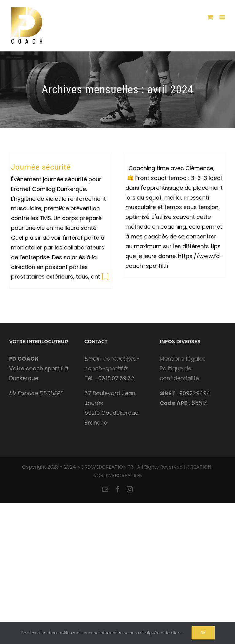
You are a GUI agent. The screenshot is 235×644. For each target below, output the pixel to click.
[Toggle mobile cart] (210, 17)
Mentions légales (183, 359)
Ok (203, 633)
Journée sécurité (41, 167)
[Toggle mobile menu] (223, 17)
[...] (105, 277)
